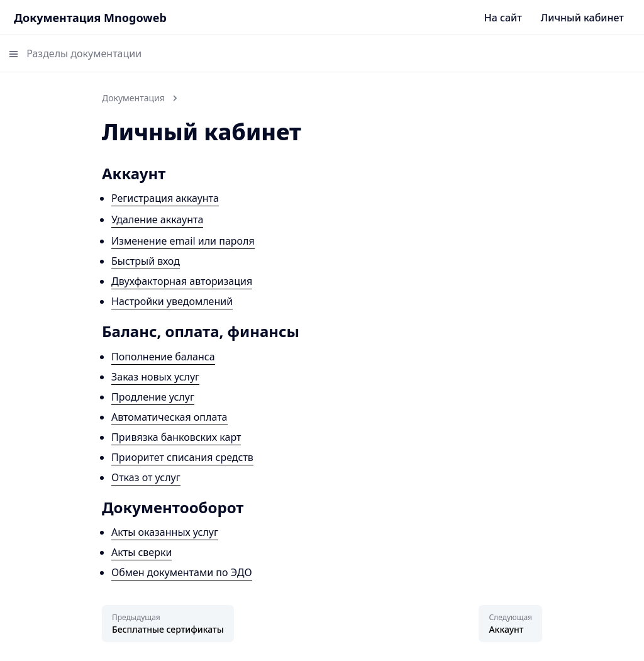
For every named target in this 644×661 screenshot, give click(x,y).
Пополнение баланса (163, 357)
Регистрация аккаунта (165, 198)
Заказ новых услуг (155, 377)
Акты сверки (142, 552)
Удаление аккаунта (157, 219)
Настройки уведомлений (172, 301)
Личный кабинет (582, 18)
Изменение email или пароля (183, 241)
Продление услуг (153, 397)
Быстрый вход (146, 261)
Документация (133, 98)
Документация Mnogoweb (90, 18)
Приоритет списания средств (182, 457)
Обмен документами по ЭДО (182, 572)
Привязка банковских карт (176, 437)
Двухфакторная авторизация (182, 281)
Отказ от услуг (146, 477)
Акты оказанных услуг (165, 532)
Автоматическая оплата (169, 417)
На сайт (503, 18)
